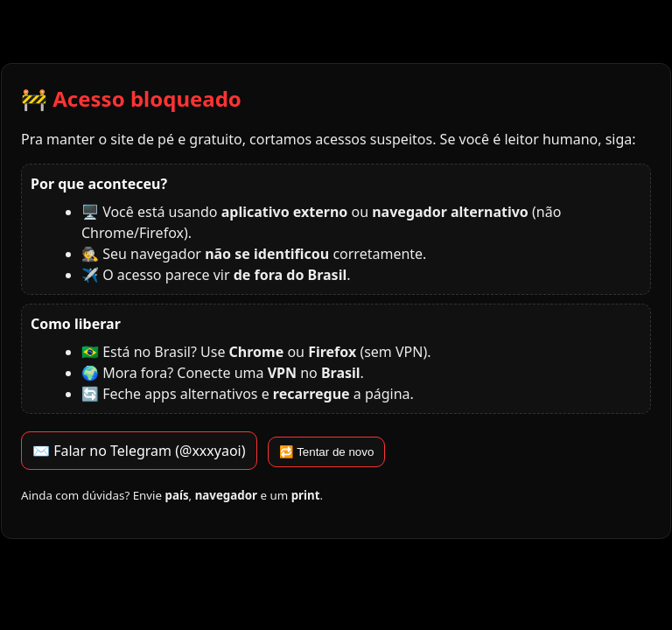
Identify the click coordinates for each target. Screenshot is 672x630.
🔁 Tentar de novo (327, 452)
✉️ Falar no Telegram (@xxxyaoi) (139, 451)
